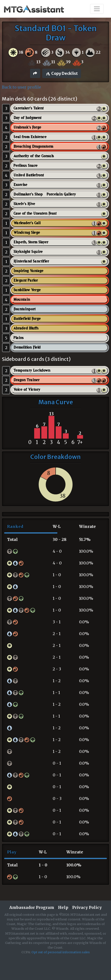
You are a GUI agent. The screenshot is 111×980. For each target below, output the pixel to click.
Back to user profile (21, 87)
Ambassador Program (32, 907)
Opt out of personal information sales (61, 952)
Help (63, 907)
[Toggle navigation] (97, 9)
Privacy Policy (87, 907)
